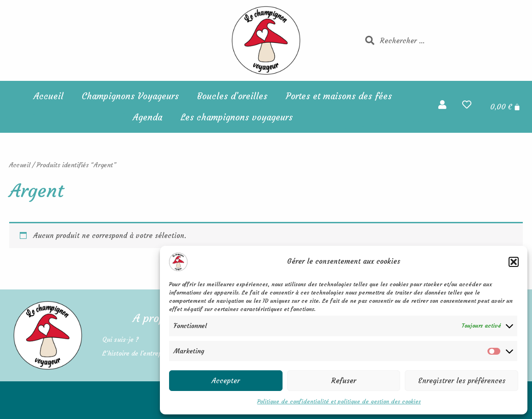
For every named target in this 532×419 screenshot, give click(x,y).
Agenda (147, 117)
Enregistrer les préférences (462, 381)
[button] (514, 262)
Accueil (48, 96)
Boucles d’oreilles (232, 96)
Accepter (226, 381)
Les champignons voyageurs (237, 117)
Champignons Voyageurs (130, 96)
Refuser (344, 381)
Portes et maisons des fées (339, 96)
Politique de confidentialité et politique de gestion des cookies (339, 401)
